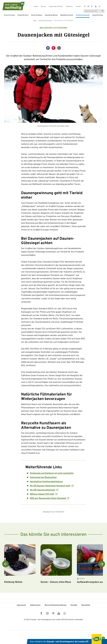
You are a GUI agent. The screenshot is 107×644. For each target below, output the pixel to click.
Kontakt (78, 7)
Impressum (21, 605)
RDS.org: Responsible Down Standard (48, 498)
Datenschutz (35, 605)
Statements (69, 7)
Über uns (43, 7)
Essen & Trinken (10, 15)
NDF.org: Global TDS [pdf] (42, 494)
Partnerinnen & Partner (56, 7)
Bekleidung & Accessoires (53, 28)
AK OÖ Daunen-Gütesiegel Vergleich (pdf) (50, 486)
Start (35, 21)
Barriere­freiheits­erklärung (56, 605)
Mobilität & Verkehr (67, 15)
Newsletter (86, 605)
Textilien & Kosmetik (83, 15)
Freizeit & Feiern (23, 15)
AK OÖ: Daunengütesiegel (43, 490)
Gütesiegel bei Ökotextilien (43, 477)
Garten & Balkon (37, 15)
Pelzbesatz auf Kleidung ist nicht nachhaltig (52, 473)
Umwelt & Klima (98, 15)
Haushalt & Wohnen (51, 15)
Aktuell (36, 7)
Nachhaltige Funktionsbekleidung (46, 482)
